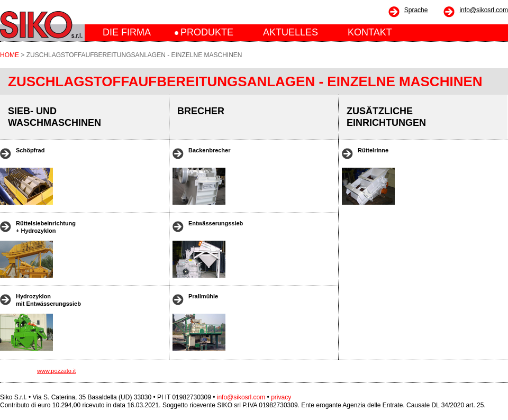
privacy (281, 397)
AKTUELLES (291, 32)
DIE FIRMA (127, 32)
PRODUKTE (207, 32)
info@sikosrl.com (484, 10)
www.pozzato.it (56, 371)
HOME (10, 55)
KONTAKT (370, 32)
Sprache (416, 10)
